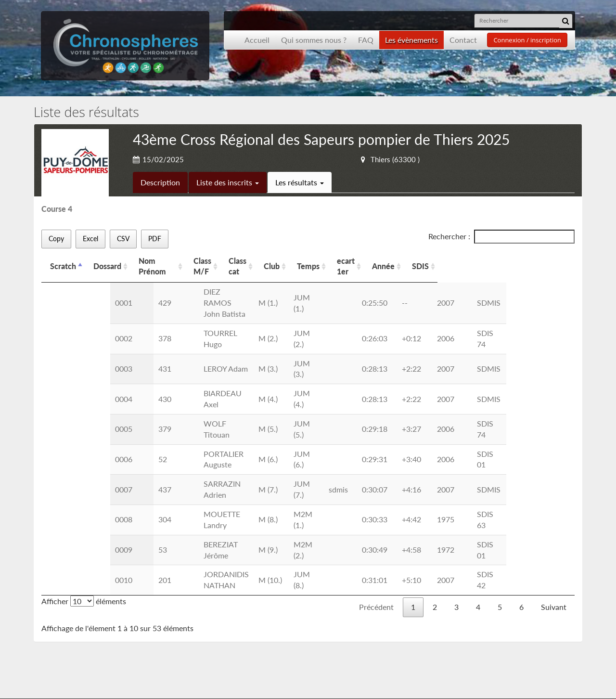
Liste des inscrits (228, 182)
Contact (463, 40)
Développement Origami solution (76, 682)
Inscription (188, 602)
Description (160, 182)
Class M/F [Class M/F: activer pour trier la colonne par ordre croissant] (279, 261)
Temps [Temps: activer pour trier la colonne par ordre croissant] (406, 261)
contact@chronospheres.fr (507, 650)
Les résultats (300, 182)
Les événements (79, 624)
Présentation (75, 613)
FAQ (366, 40)
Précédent (376, 475)
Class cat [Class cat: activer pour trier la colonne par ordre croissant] (329, 261)
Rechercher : (501, 237)
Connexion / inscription (527, 40)
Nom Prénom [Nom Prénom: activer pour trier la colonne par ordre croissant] (162, 261)
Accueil (257, 40)
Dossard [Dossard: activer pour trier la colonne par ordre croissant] (107, 261)
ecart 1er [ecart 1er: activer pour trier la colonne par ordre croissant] (450, 261)
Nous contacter (197, 613)
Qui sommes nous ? (314, 40)
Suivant (554, 475)
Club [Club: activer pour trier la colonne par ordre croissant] (369, 261)
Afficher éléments (84, 469)
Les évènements (411, 40)
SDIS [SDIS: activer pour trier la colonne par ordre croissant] (532, 261)
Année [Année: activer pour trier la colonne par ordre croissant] (494, 261)
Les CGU (185, 624)
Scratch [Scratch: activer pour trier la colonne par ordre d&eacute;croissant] (63, 261)
